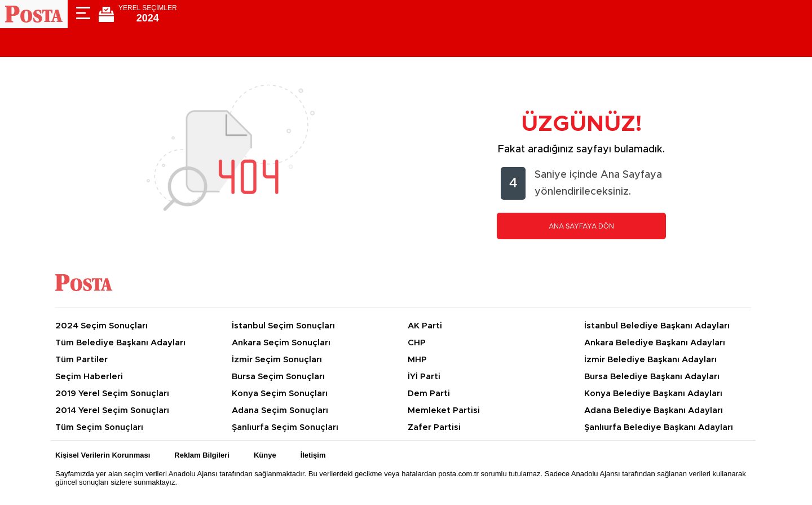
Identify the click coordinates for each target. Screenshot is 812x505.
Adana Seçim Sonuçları (280, 410)
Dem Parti (429, 394)
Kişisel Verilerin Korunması (103, 455)
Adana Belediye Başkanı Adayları (654, 410)
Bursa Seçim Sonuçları (278, 377)
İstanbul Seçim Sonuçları (283, 326)
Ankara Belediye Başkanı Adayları (655, 343)
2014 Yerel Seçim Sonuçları (112, 410)
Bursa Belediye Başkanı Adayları (652, 377)
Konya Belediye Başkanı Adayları (653, 394)
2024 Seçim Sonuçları (101, 326)
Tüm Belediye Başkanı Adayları (120, 343)
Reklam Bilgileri (202, 455)
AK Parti (425, 326)
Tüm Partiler (81, 360)
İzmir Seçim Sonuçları (277, 360)
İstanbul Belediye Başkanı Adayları (657, 326)
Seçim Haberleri (89, 377)
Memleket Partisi (444, 410)
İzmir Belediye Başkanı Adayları (650, 360)
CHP (417, 343)
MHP (417, 360)
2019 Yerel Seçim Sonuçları (112, 394)
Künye (265, 455)
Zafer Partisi (434, 427)
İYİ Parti (424, 377)
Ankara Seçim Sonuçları (281, 343)
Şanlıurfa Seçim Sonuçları (285, 427)
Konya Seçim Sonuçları (280, 394)
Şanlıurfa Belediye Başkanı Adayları (659, 427)
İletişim (313, 455)
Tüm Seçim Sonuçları (99, 427)
